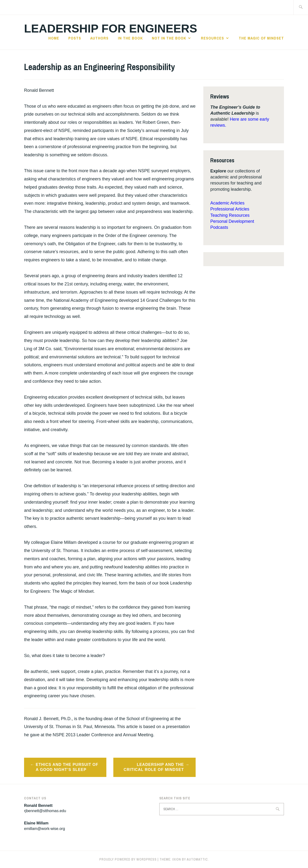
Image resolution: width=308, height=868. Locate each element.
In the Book (130, 38)
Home (54, 38)
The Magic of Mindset (261, 38)
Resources (212, 38)
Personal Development (232, 221)
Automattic (197, 859)
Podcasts (219, 227)
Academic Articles (227, 203)
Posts (75, 38)
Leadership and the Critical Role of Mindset (154, 767)
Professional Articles (230, 209)
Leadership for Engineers (111, 29)
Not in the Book (169, 38)
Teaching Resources (230, 215)
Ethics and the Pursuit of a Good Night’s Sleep (67, 767)
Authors (99, 38)
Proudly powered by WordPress (128, 859)
